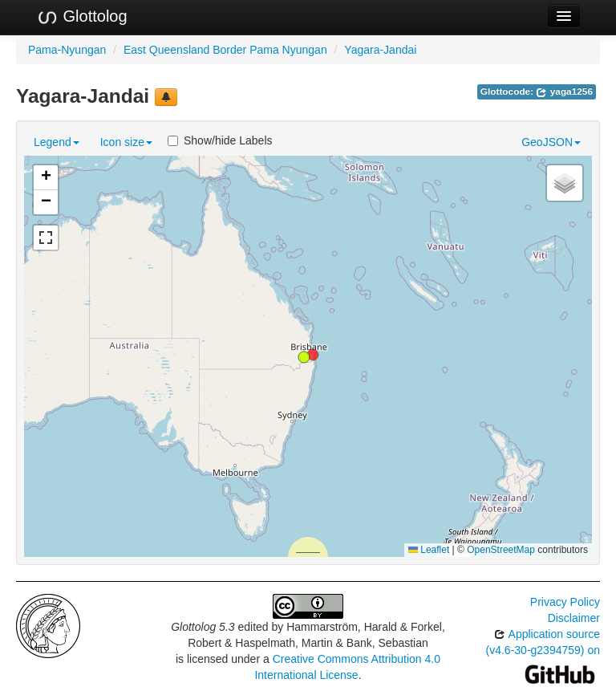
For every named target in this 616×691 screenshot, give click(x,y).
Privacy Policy (565, 602)
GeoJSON (551, 142)
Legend (57, 142)
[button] (304, 357)
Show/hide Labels (220, 140)
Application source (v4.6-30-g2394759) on (543, 654)
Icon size (126, 142)
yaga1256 (564, 91)
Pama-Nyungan (67, 50)
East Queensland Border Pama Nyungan (225, 50)
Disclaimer (574, 618)
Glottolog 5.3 (203, 627)
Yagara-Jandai (380, 50)
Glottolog (82, 17)
